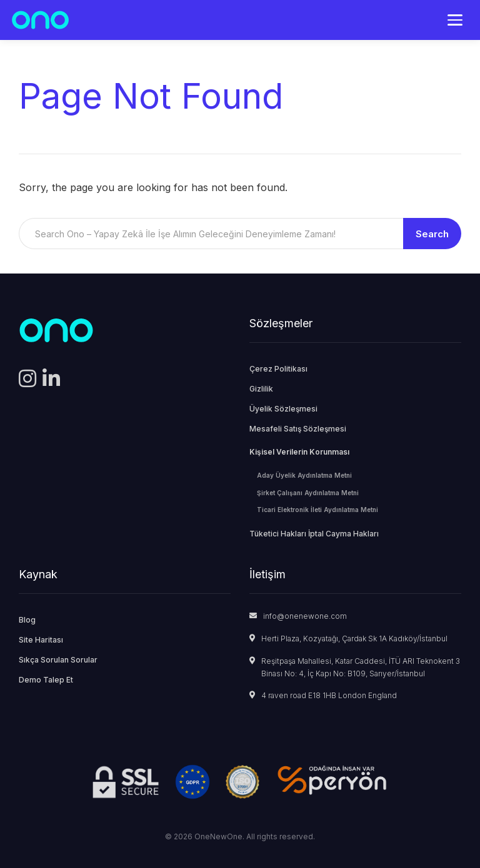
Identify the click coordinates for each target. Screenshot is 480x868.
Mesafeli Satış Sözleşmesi (298, 429)
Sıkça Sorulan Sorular (58, 660)
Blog (27, 620)
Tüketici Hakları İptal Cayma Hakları (314, 534)
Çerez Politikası (278, 369)
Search (432, 234)
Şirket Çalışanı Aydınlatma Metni (308, 493)
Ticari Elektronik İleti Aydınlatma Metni (317, 510)
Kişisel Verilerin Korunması (299, 452)
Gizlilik (261, 389)
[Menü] (455, 20)
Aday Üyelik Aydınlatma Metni (304, 475)
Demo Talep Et (46, 680)
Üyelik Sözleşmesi (283, 409)
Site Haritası (41, 640)
